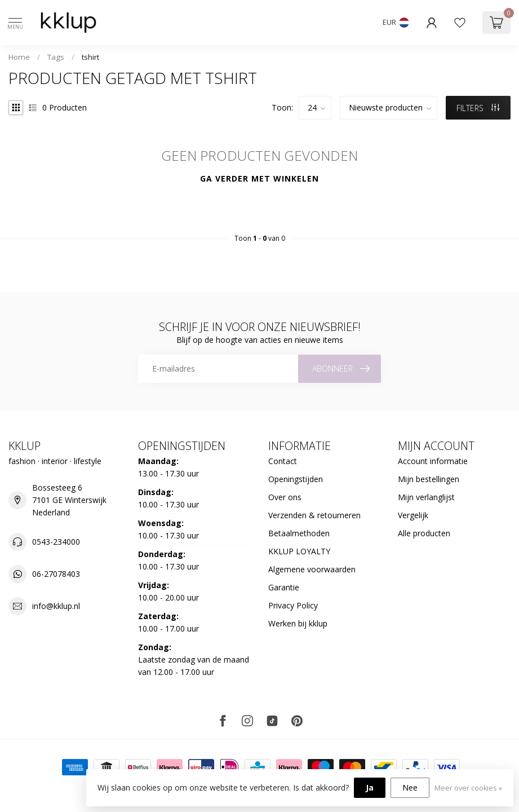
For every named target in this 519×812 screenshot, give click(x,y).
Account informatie (433, 461)
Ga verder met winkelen (259, 178)
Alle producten (424, 533)
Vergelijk (413, 515)
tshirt (90, 57)
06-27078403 (56, 574)
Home (19, 57)
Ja (370, 787)
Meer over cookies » (468, 788)
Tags (56, 57)
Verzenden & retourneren (314, 515)
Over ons (285, 497)
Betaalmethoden (299, 533)
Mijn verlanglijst (426, 497)
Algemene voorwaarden (312, 569)
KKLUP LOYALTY (299, 551)
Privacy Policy (293, 605)
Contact (283, 461)
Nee (410, 787)
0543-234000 (56, 542)
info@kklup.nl (56, 606)
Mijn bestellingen (429, 479)
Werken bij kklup (298, 623)
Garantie (284, 587)
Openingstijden (296, 479)
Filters (478, 108)
